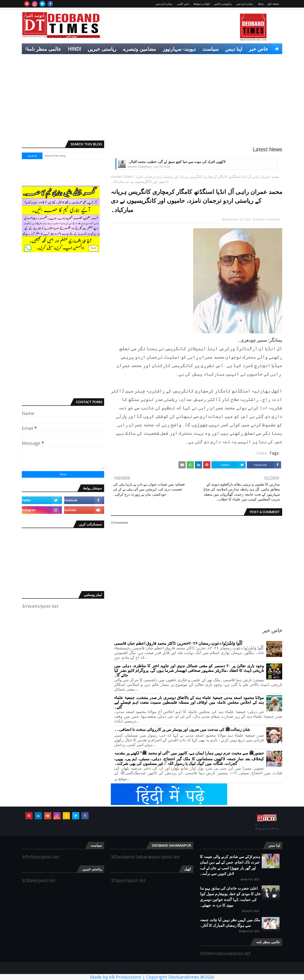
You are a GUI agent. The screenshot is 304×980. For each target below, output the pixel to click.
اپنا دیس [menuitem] (234, 49)
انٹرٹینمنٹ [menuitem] (252, 59)
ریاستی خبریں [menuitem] (102, 49)
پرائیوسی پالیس (223, 4)
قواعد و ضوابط (202, 4)
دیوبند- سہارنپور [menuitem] (179, 49)
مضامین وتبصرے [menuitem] (140, 49)
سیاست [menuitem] (211, 49)
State (128, 177)
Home (116, 177)
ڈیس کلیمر (183, 4)
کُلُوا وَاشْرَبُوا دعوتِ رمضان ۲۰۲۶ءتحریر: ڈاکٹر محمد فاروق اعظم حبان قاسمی (178, 644)
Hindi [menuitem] (74, 49)
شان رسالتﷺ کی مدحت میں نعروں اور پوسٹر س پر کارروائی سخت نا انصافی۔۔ (182, 730)
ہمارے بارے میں (245, 4)
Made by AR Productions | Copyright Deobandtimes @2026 (152, 977)
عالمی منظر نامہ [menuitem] (44, 49)
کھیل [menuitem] (274, 59)
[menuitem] (277, 49)
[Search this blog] (73, 156)
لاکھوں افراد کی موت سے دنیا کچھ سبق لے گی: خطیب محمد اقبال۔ (176, 162)
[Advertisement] (152, 103)
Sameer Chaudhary (268, 219)
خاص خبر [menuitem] (258, 49)
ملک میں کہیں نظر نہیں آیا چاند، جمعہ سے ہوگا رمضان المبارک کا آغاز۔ (230, 923)
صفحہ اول (273, 4)
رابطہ (261, 4)
